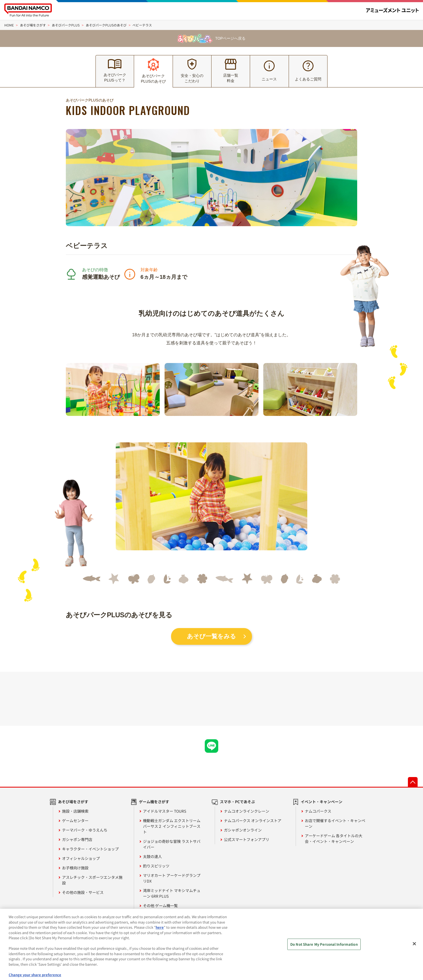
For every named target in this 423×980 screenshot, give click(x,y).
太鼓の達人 (152, 856)
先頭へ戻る (413, 782)
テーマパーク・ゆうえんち (85, 830)
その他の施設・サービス (83, 892)
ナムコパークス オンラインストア (253, 820)
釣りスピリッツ (156, 866)
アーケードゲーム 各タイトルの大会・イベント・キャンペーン (334, 838)
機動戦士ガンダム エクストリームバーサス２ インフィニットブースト (172, 826)
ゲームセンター (75, 820)
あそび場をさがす (73, 802)
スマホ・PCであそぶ (237, 802)
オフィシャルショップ (81, 858)
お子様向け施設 (75, 868)
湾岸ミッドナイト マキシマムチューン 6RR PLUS (172, 893)
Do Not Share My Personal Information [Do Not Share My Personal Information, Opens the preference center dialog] (324, 949)
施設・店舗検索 (75, 811)
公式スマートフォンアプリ (247, 839)
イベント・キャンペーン (322, 802)
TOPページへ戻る (211, 38)
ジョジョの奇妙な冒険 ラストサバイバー (172, 844)
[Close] (414, 949)
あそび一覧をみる (211, 636)
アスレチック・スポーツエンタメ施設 (92, 880)
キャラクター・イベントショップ (90, 849)
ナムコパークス (318, 811)
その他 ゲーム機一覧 (160, 906)
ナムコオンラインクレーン (247, 811)
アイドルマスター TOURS (165, 811)
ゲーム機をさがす (154, 802)
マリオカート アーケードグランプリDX (172, 878)
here (160, 932)
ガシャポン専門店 (77, 839)
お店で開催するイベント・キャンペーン (335, 823)
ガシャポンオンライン (243, 830)
